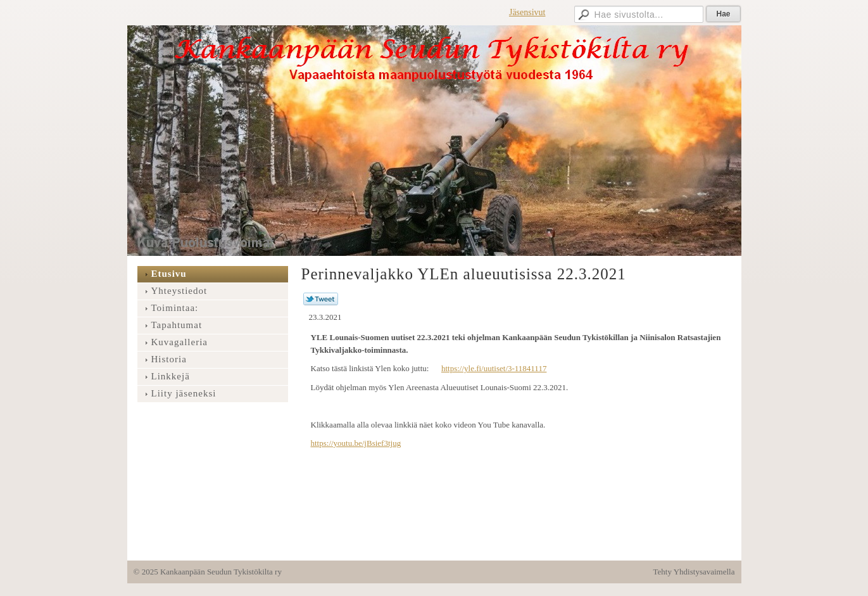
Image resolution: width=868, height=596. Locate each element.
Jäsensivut (527, 12)
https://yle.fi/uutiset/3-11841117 (494, 368)
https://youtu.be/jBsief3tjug (356, 443)
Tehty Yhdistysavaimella (694, 572)
